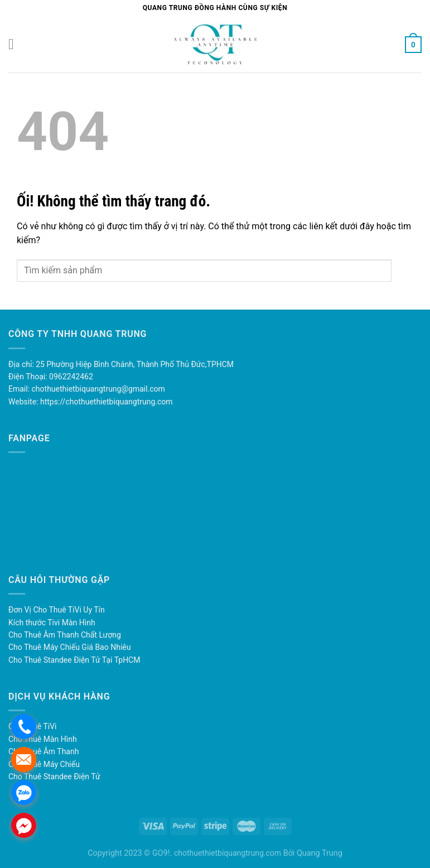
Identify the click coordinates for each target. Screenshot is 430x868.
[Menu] (15, 44)
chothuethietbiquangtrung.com (228, 853)
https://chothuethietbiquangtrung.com (107, 402)
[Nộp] (402, 270)
